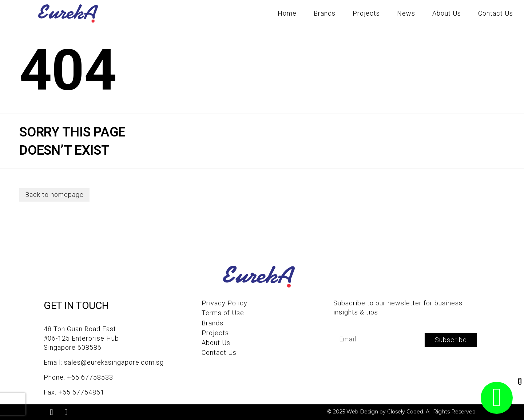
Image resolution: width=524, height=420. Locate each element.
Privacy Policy (225, 303)
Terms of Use (223, 313)
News (406, 13)
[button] (520, 381)
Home (287, 13)
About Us (447, 13)
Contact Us (496, 13)
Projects (366, 13)
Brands (325, 13)
